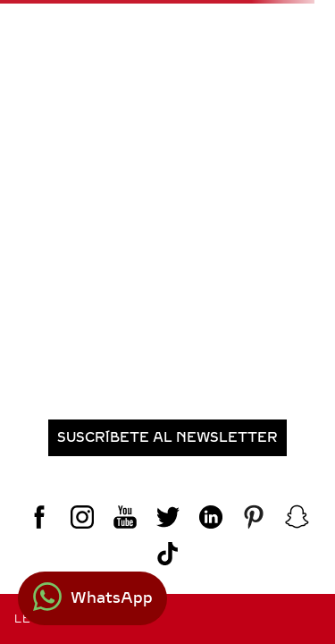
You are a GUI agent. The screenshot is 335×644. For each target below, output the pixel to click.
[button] (167, 438)
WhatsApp (112, 598)
